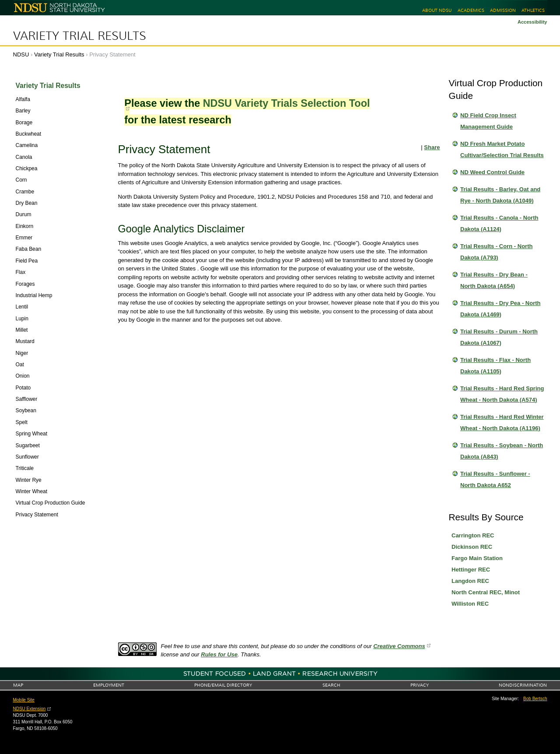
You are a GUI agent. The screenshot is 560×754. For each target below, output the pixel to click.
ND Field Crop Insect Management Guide (488, 121)
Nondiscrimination (523, 685)
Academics (471, 10)
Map (18, 685)
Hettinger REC (471, 570)
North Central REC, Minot (486, 592)
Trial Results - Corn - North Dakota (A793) (496, 252)
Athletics (533, 10)
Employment (109, 685)
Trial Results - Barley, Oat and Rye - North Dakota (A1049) (500, 195)
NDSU (21, 54)
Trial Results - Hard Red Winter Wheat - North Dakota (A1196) (502, 423)
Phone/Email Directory (223, 685)
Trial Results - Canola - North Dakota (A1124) (499, 223)
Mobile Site (24, 700)
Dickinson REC (472, 547)
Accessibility (532, 22)
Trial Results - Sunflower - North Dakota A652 (495, 479)
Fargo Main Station (477, 558)
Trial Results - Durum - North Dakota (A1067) (499, 337)
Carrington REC (473, 535)
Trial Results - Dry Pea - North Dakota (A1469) (500, 309)
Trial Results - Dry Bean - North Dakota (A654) (494, 280)
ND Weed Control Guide (492, 172)
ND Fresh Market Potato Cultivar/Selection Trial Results (502, 149)
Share (432, 147)
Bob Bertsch (535, 699)
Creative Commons (399, 646)
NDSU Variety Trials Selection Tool (287, 103)
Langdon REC (470, 581)
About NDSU (437, 10)
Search (331, 685)
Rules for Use (219, 654)
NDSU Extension (30, 709)
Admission (503, 10)
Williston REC (470, 604)
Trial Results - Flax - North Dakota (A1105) (495, 366)
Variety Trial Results (80, 36)
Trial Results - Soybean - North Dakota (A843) (502, 451)
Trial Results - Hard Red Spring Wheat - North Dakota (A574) (502, 394)
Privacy (420, 685)
